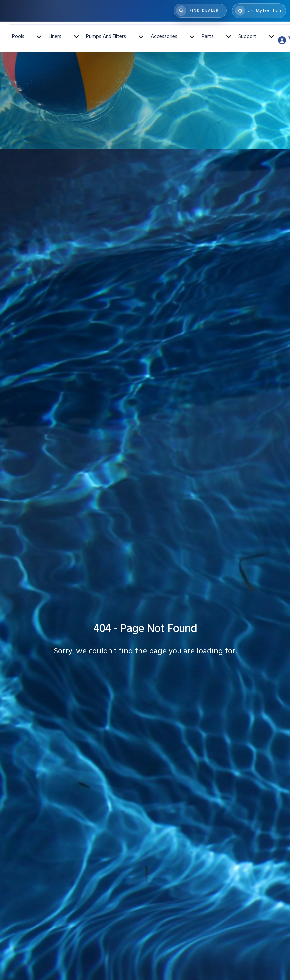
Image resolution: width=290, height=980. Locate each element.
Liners (55, 36)
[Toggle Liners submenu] (76, 36)
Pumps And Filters (106, 36)
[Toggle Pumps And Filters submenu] (141, 36)
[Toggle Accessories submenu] (192, 36)
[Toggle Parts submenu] (229, 36)
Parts (208, 36)
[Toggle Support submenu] (271, 36)
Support (247, 36)
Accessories (164, 36)
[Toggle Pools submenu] (39, 36)
